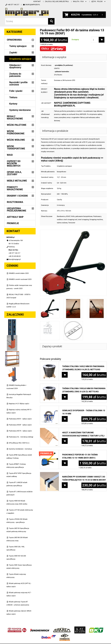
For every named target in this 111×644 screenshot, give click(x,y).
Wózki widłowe (16, 140)
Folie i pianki (16, 91)
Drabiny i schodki (17, 196)
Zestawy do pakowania (15, 75)
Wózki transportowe (16, 147)
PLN (80, 2)
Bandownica (61, 216)
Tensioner (72, 223)
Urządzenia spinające (20, 59)
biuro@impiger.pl (31, 5)
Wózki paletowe (17, 125)
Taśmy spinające (18, 46)
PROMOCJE (13, 223)
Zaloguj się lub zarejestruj (57, 2)
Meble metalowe (17, 181)
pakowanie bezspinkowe (84, 216)
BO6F (68, 216)
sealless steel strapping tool (67, 220)
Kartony (13, 104)
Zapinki (13, 53)
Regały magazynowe (15, 117)
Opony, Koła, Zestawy (14, 173)
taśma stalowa (62, 223)
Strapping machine (96, 220)
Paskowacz (97, 216)
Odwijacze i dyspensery (15, 66)
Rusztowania (15, 202)
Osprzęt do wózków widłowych (14, 164)
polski (98, 2)
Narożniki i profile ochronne (18, 84)
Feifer (73, 216)
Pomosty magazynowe (15, 188)
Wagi (10, 155)
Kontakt (37, 2)
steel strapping (83, 220)
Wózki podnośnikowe (16, 132)
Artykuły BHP (15, 217)
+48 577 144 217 (12, 5)
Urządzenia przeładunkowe (17, 210)
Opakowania (14, 40)
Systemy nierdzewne (20, 110)
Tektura (13, 97)
